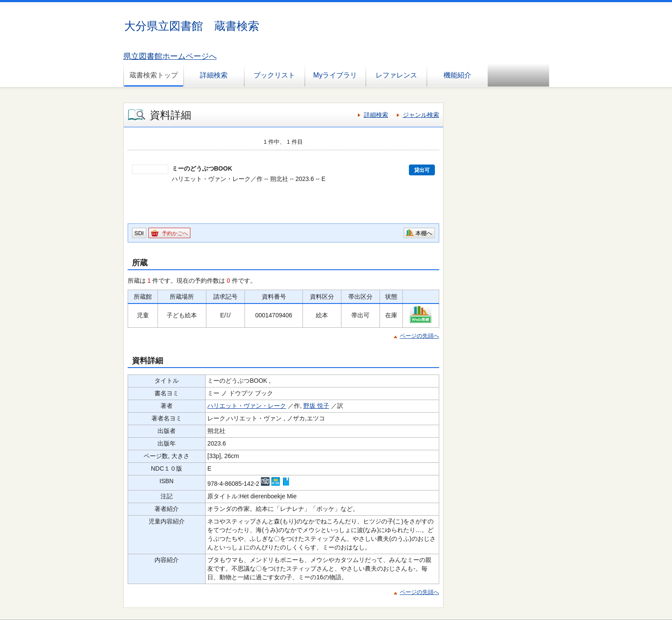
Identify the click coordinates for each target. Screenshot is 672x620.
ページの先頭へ (420, 336)
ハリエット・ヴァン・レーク (247, 406)
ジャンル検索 (421, 115)
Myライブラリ (335, 75)
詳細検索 (214, 75)
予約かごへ (175, 233)
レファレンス (396, 75)
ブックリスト (274, 75)
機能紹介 (457, 75)
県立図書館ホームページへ (170, 56)
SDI (139, 233)
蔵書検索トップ (154, 75)
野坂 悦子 (316, 406)
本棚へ (424, 233)
